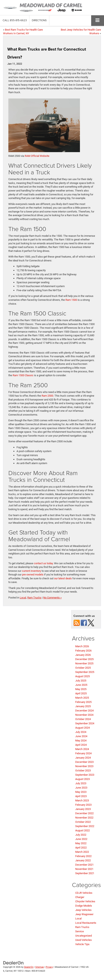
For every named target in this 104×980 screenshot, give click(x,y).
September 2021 (85, 873)
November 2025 (84, 663)
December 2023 (84, 762)
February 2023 (83, 805)
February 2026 (83, 651)
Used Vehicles (84, 940)
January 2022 (83, 860)
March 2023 (82, 800)
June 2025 (81, 685)
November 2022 (84, 818)
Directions (39, 20)
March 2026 (82, 646)
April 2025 (81, 693)
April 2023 (81, 796)
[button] (15, 20)
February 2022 (83, 856)
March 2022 (82, 852)
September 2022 (85, 826)
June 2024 (81, 736)
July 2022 (81, 835)
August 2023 (82, 779)
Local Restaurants (86, 923)
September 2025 (85, 672)
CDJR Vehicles (84, 893)
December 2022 (84, 813)
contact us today (43, 563)
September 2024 (85, 723)
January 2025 (83, 706)
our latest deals (63, 578)
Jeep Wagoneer (84, 914)
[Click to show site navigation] (98, 20)
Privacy (49, 967)
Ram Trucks (34, 598)
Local (23, 598)
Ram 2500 (47, 396)
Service (80, 931)
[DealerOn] (13, 963)
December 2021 (84, 865)
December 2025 (84, 659)
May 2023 (81, 792)
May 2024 (81, 741)
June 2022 (81, 839)
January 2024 (83, 758)
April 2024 (81, 745)
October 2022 (83, 822)
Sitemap (40, 967)
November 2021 (84, 869)
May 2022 (81, 843)
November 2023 (84, 766)
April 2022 (81, 848)
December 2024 (84, 711)
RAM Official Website (37, 156)
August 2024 (82, 728)
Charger (80, 897)
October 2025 (83, 668)
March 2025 (82, 698)
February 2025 (83, 702)
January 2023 (83, 809)
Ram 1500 (71, 300)
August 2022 (82, 830)
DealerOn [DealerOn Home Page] (29, 967)
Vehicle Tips (82, 944)
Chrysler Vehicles (85, 901)
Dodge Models (84, 906)
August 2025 (82, 676)
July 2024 (81, 732)
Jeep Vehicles (83, 910)
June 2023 (81, 788)
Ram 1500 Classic (23, 375)
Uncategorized (84, 936)
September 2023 (85, 775)
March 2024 (82, 749)
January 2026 (83, 655)
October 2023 (83, 770)
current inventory (31, 571)
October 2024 (83, 719)
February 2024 (83, 753)
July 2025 (81, 681)
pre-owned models (33, 575)
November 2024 (84, 715)
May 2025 (81, 689)
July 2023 (81, 783)
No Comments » (52, 598)
